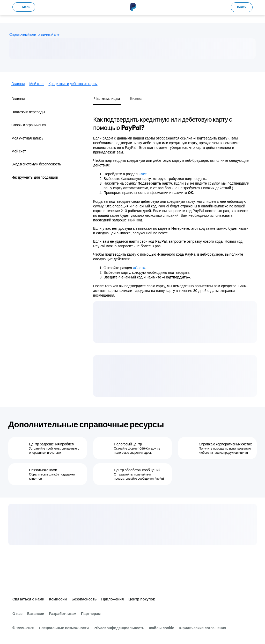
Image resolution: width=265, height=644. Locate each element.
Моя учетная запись (27, 138)
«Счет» (139, 268)
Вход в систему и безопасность (36, 164)
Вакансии (36, 614)
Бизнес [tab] (136, 98)
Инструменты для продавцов (35, 177)
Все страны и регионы (17, 586)
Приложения (112, 599)
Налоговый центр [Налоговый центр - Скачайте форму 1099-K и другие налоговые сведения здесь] (128, 444)
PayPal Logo (133, 7)
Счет (143, 174)
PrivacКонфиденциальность (119, 628)
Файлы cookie (161, 628)
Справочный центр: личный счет (35, 34)
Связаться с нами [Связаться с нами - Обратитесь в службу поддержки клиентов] (43, 470)
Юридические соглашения (203, 628)
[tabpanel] (172, 206)
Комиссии (58, 599)
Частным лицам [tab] (107, 98)
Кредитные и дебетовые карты (73, 84)
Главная (18, 84)
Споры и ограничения (29, 125)
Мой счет (36, 84)
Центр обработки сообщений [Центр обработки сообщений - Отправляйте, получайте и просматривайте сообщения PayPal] (137, 470)
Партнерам (91, 614)
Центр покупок (142, 599)
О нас (17, 614)
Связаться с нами (28, 599)
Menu (26, 7)
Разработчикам (63, 614)
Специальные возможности (64, 628)
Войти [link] (242, 7)
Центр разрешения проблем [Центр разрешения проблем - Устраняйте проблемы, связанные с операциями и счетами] (52, 444)
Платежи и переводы (28, 112)
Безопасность (84, 599)
